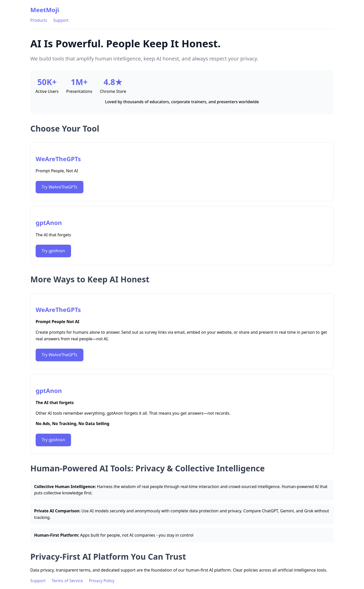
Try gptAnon (53, 251)
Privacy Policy (102, 581)
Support (61, 20)
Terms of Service (67, 581)
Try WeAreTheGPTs (60, 187)
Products (39, 20)
